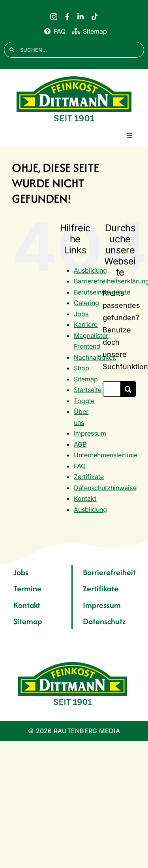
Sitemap (86, 379)
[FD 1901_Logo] (74, 76)
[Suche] (12, 50)
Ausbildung (90, 270)
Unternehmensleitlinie (105, 455)
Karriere (86, 325)
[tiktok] (95, 17)
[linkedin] (81, 17)
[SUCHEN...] (74, 50)
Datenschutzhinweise (105, 488)
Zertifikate (89, 477)
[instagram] (54, 17)
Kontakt (85, 498)
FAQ (80, 466)
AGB (80, 444)
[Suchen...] (111, 389)
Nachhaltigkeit (95, 357)
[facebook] (67, 17)
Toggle (84, 401)
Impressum (90, 433)
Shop (81, 368)
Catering (86, 303)
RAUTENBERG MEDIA (87, 731)
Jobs (81, 314)
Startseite (88, 390)
